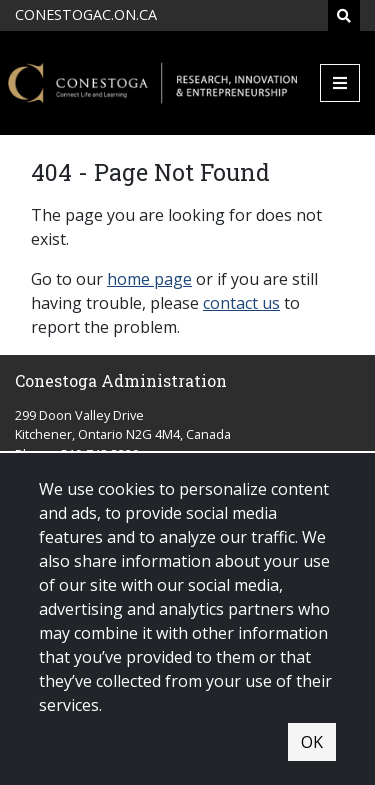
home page (149, 279)
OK (312, 742)
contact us (241, 303)
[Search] (344, 15)
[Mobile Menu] (340, 83)
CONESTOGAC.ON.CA (86, 14)
